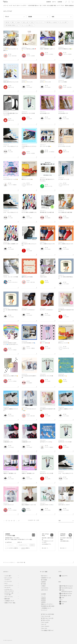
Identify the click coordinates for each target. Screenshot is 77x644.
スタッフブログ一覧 (21, 563)
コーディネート (40, 22)
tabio (19, 22)
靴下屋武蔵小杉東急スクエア (12, 25)
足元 (33, 22)
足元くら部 (26, 22)
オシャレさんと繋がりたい (28, 25)
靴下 (13, 22)
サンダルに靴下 (64, 22)
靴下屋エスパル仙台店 (52, 22)
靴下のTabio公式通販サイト (9, 563)
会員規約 (23, 548)
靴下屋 (8, 22)
